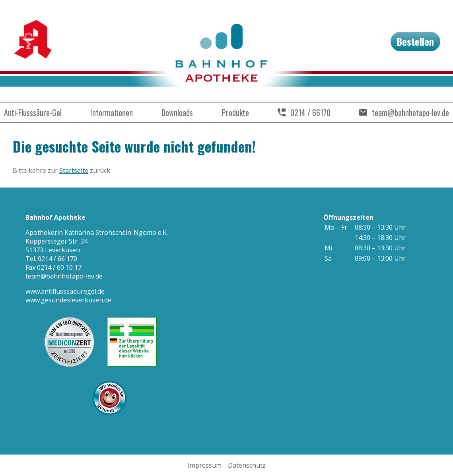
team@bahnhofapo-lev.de (410, 112)
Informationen (112, 112)
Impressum (205, 465)
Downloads (177, 112)
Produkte (235, 112)
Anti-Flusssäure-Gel (33, 112)
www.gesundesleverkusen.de (68, 300)
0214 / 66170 (310, 112)
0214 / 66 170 (57, 259)
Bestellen (415, 41)
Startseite (74, 170)
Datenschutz (247, 465)
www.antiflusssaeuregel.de (65, 291)
